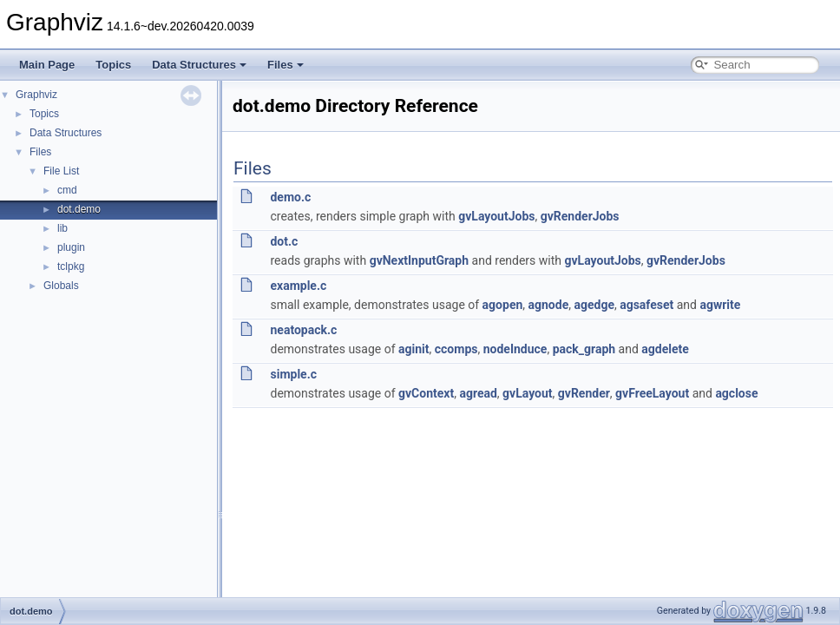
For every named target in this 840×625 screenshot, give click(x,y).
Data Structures (199, 65)
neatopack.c (303, 330)
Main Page (47, 65)
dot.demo (79, 209)
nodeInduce (515, 349)
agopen (503, 305)
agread (478, 393)
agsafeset (646, 305)
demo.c (290, 197)
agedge (594, 305)
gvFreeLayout (652, 393)
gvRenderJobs (580, 216)
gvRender (584, 393)
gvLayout (527, 393)
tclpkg (71, 266)
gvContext (426, 393)
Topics (113, 65)
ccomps (456, 349)
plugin (71, 247)
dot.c (284, 241)
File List (61, 171)
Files (285, 65)
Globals (61, 286)
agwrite (720, 305)
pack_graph (584, 349)
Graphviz (36, 95)
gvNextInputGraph (419, 260)
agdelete (665, 349)
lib (62, 228)
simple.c (293, 374)
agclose (736, 393)
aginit (414, 349)
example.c (298, 286)
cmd (67, 190)
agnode (549, 305)
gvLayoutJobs (496, 216)
